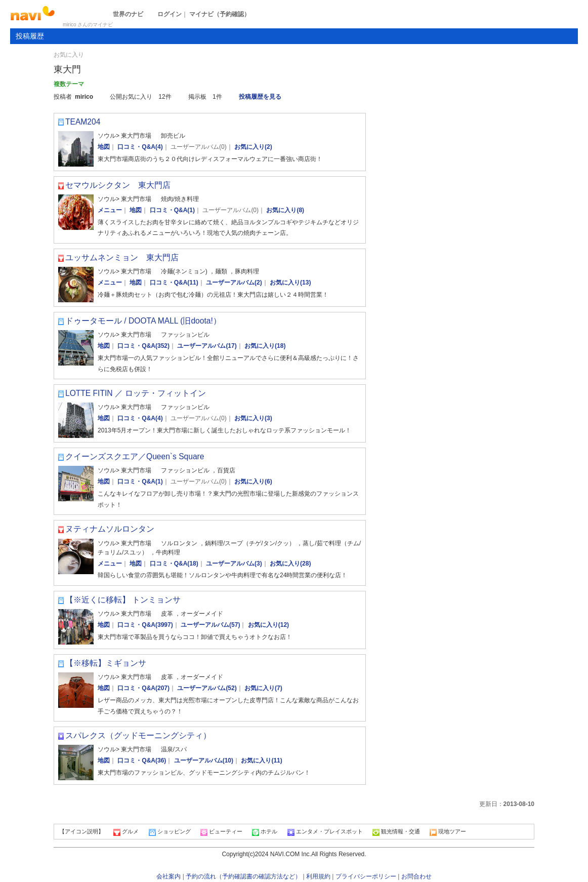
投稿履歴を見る (260, 97)
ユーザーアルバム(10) (204, 760)
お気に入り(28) (290, 564)
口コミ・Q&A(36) (142, 760)
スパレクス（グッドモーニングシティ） (138, 735)
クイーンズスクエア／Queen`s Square (135, 456)
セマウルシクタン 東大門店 (118, 185)
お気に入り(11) (261, 760)
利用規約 (318, 876)
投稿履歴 (30, 36)
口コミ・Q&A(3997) (145, 625)
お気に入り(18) (265, 346)
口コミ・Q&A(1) (172, 210)
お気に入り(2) (253, 147)
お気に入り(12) (268, 625)
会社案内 (169, 876)
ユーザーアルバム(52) (207, 688)
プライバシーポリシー (366, 876)
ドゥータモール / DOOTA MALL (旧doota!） (143, 321)
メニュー (110, 210)
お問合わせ (416, 876)
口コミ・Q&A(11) (174, 283)
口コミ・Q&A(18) (174, 564)
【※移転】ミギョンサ (106, 663)
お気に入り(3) (253, 418)
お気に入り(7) (263, 688)
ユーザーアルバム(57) (210, 625)
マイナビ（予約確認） (220, 14)
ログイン (170, 14)
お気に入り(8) (285, 210)
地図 (104, 147)
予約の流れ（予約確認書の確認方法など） (243, 876)
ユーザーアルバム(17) (207, 346)
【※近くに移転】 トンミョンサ (123, 600)
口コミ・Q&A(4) (140, 147)
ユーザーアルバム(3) (234, 564)
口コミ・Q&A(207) (143, 688)
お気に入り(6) (253, 482)
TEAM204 (83, 122)
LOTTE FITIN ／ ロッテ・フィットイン (136, 393)
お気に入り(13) (290, 283)
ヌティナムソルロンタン (110, 529)
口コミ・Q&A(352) (143, 346)
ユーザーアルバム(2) (234, 283)
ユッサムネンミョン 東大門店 (122, 257)
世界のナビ (128, 14)
